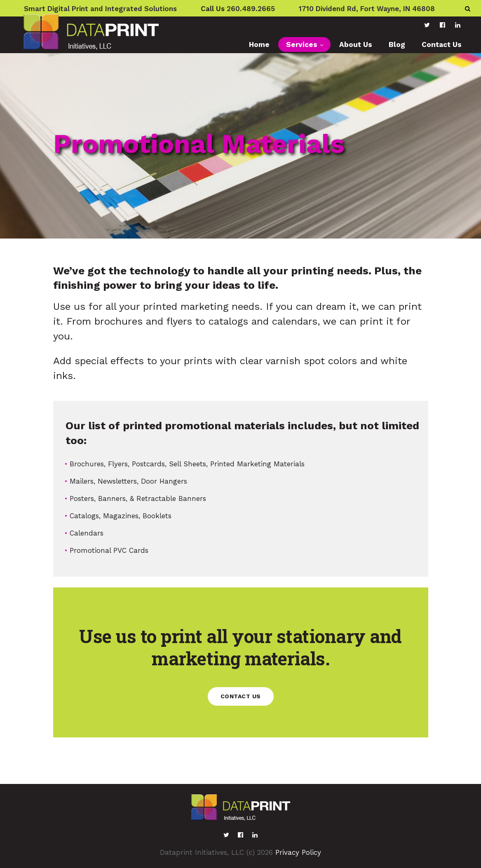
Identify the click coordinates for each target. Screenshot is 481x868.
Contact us (241, 696)
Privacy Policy (298, 852)
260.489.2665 (251, 9)
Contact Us (442, 44)
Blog (397, 44)
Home (259, 44)
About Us (356, 44)
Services (302, 44)
